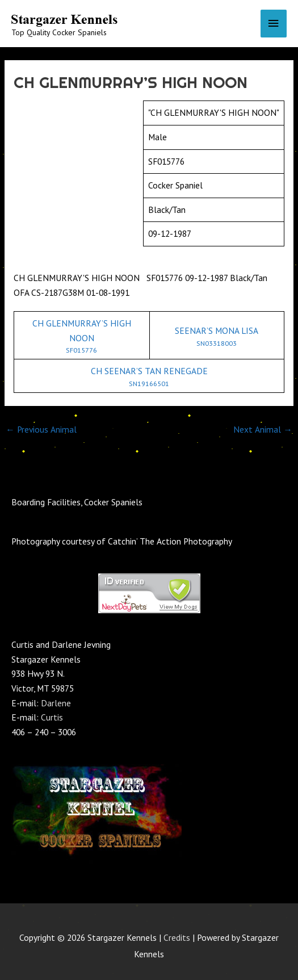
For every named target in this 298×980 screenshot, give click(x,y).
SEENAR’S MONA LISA (217, 336)
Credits (177, 937)
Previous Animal (41, 429)
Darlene (56, 703)
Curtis (52, 717)
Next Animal (263, 429)
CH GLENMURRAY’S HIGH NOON (82, 336)
